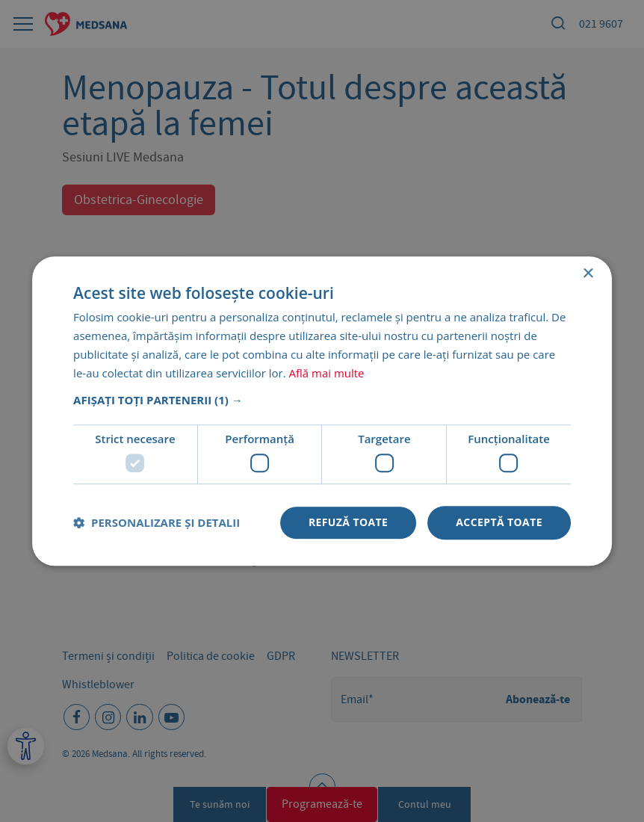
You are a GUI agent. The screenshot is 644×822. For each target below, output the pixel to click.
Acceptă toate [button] (499, 522)
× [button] (588, 274)
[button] (322, 401)
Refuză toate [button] (348, 522)
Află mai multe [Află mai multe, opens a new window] (327, 373)
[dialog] (322, 411)
